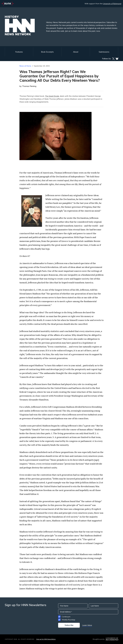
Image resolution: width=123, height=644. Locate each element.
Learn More (87, 625)
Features (19, 52)
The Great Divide (52, 96)
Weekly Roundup (68, 620)
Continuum (66, 617)
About (76, 52)
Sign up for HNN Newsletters (46, 639)
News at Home (25, 66)
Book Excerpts (47, 52)
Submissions (104, 52)
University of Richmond (112, 4)
